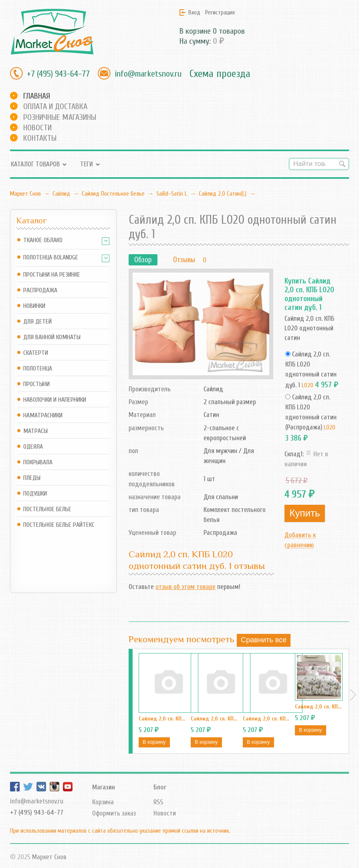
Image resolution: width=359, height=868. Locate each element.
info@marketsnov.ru (148, 74)
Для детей (37, 322)
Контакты (40, 138)
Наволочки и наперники (55, 400)
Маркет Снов (25, 194)
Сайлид (61, 194)
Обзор (143, 260)
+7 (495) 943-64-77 (58, 74)
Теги (87, 164)
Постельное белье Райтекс (59, 525)
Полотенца (38, 369)
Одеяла (33, 447)
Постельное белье (47, 509)
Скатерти (36, 353)
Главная (37, 96)
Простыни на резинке (52, 275)
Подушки (35, 494)
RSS (158, 802)
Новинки (34, 306)
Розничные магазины (60, 117)
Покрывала (38, 462)
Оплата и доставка (55, 106)
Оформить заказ (114, 813)
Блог (160, 787)
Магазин (104, 787)
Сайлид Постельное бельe (113, 194)
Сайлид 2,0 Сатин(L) (223, 194)
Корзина (103, 802)
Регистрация (220, 12)
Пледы (32, 478)
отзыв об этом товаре (186, 587)
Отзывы (184, 260)
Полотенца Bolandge (51, 258)
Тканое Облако (43, 240)
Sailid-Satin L (172, 194)
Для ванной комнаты (52, 337)
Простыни (36, 384)
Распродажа (40, 290)
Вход (194, 12)
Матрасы (35, 431)
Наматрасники (43, 416)
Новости (37, 128)
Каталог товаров (35, 164)
